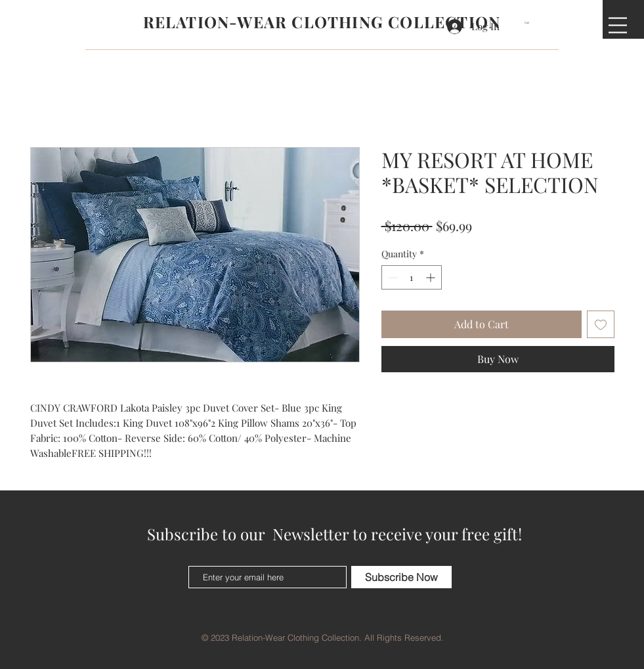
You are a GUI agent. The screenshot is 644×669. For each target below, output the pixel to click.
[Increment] (432, 277)
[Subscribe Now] (401, 577)
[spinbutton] (412, 277)
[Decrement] (392, 277)
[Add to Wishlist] (601, 324)
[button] (531, 23)
